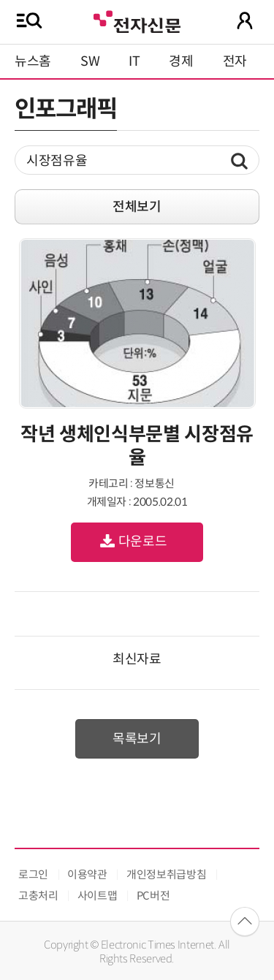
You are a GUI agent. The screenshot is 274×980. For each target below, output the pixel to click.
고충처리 (38, 896)
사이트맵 (98, 896)
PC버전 (153, 896)
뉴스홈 (33, 61)
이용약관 (87, 874)
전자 (235, 61)
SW (90, 61)
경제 (181, 61)
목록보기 (137, 739)
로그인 (33, 874)
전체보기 (137, 207)
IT (134, 61)
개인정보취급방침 (166, 874)
